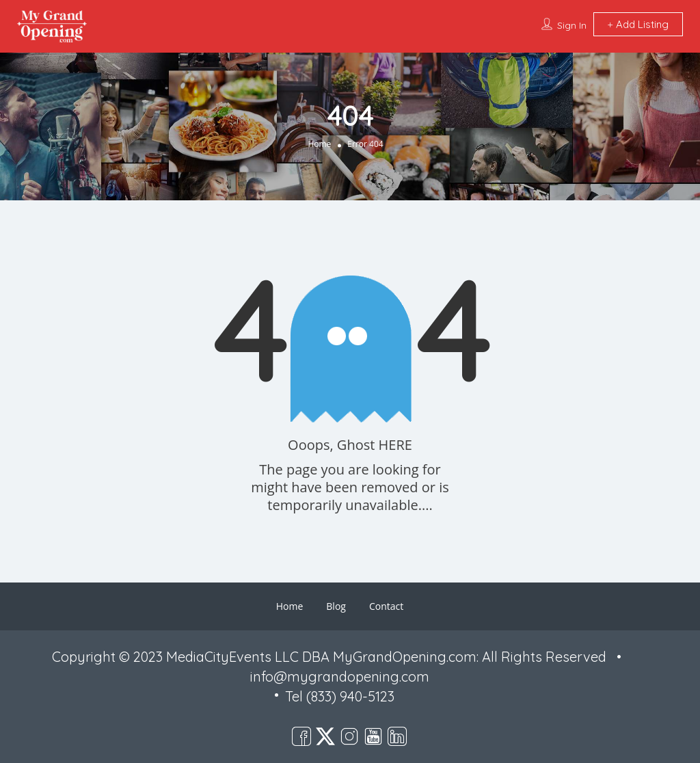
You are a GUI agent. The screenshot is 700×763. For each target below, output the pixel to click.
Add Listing (638, 24)
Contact (386, 606)
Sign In (572, 25)
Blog (336, 606)
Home (319, 144)
